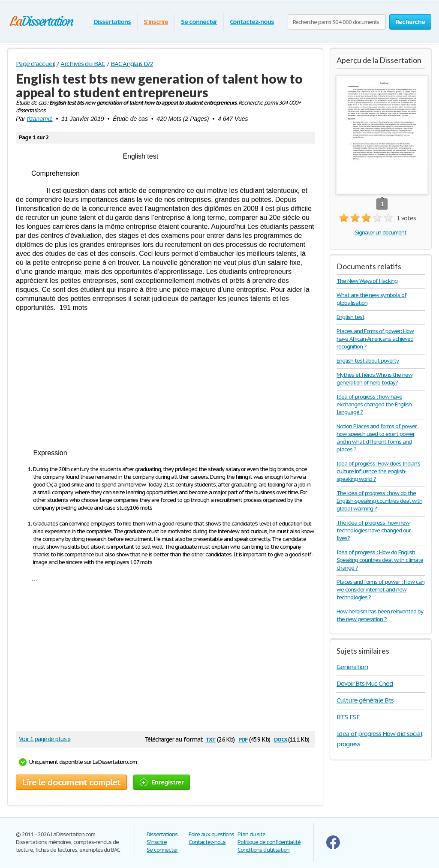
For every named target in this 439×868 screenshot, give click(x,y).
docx (281, 739)
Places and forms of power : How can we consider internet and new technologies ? (380, 590)
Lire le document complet (71, 782)
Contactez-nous (252, 22)
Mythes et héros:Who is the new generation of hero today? (374, 379)
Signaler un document (381, 233)
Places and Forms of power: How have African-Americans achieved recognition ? (375, 339)
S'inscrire (156, 22)
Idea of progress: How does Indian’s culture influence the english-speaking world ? (378, 471)
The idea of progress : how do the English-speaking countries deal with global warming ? (379, 501)
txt (210, 739)
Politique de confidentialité (269, 842)
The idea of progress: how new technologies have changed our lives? (374, 530)
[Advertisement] (165, 380)
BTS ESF (348, 717)
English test (350, 317)
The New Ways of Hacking (367, 281)
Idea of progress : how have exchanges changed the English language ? (374, 404)
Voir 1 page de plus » (45, 739)
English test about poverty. (368, 361)
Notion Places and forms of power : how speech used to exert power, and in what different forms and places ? (378, 438)
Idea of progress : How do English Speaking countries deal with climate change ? (380, 560)
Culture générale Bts (365, 700)
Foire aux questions (211, 834)
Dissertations (112, 22)
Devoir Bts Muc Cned (365, 683)
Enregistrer (162, 782)
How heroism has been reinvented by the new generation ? (380, 615)
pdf (243, 739)
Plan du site (251, 834)
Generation (352, 667)
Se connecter (199, 22)
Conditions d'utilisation (263, 850)
